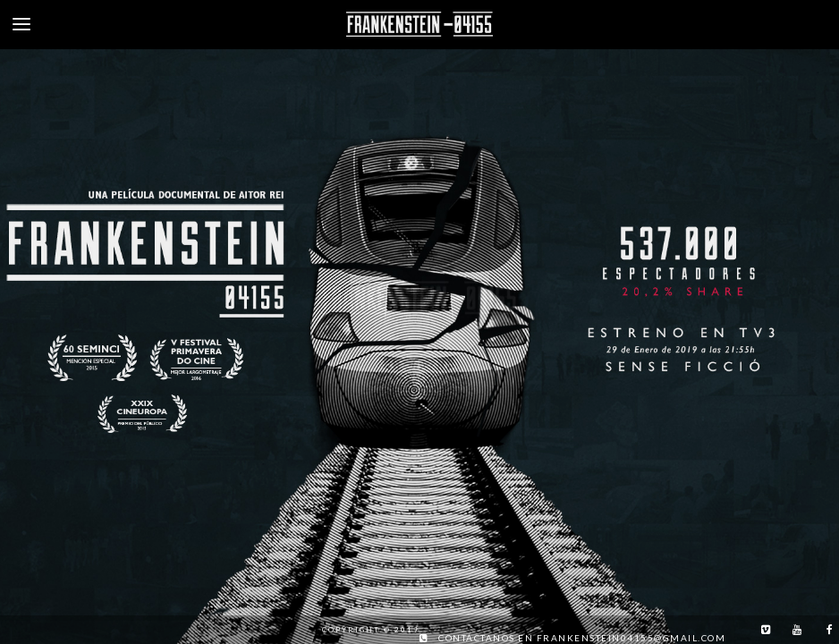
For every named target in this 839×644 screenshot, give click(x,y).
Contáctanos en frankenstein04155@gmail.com (582, 638)
